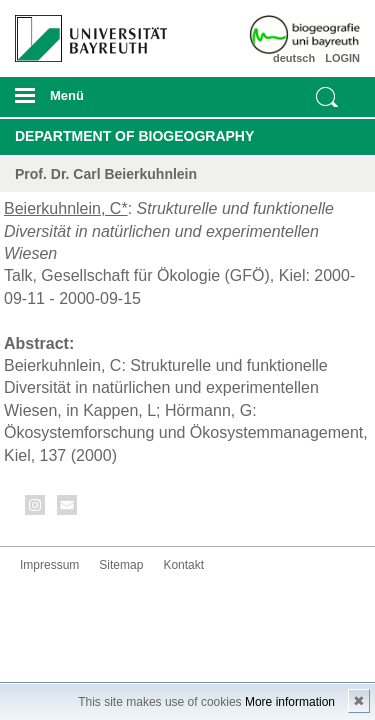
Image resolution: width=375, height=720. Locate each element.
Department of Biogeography (134, 136)
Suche (327, 97)
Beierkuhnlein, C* (66, 208)
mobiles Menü (83, 102)
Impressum (49, 565)
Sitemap (121, 565)
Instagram (36, 508)
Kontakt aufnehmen (68, 508)
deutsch (294, 58)
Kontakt (183, 565)
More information (290, 702)
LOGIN (342, 58)
